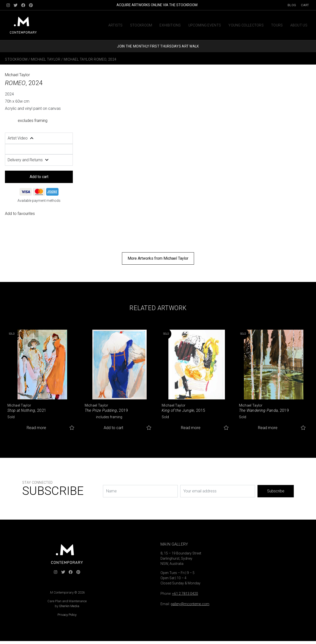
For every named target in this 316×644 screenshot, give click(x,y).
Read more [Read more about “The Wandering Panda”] (268, 428)
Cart (305, 5)
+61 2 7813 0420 (185, 594)
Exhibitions (170, 25)
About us (299, 25)
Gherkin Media (69, 606)
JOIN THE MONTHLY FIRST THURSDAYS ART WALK (158, 46)
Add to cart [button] (113, 428)
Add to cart (39, 177)
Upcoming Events (205, 25)
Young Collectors (246, 25)
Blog (292, 5)
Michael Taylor (46, 59)
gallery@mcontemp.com (190, 604)
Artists (116, 25)
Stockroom (141, 25)
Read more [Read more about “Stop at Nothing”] (36, 428)
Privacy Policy (67, 615)
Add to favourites (20, 214)
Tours (277, 25)
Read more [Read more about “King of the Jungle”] (191, 428)
